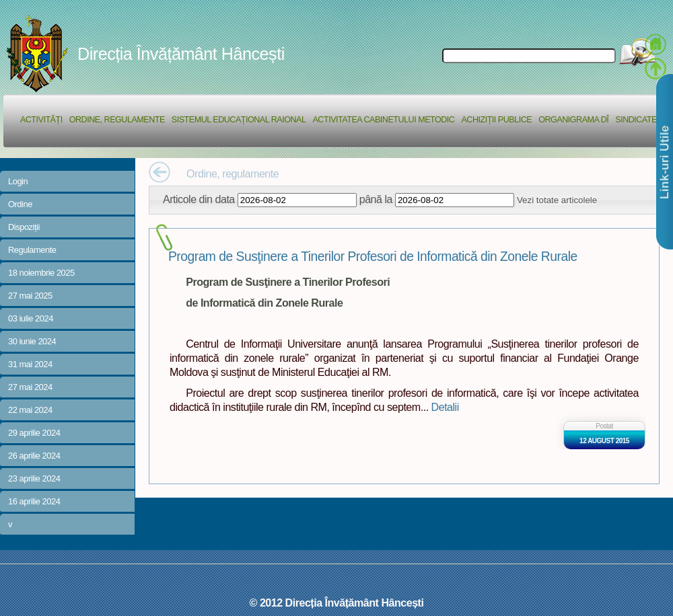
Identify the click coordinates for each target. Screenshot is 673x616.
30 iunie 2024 (32, 341)
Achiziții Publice (496, 120)
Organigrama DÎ (573, 120)
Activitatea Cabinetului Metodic (383, 120)
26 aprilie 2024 (34, 456)
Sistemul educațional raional (239, 120)
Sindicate (636, 120)
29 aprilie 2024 (34, 433)
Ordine (20, 204)
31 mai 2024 (30, 364)
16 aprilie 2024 (34, 501)
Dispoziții (24, 227)
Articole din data (199, 199)
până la (376, 199)
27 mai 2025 (30, 296)
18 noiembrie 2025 (41, 273)
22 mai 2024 (30, 410)
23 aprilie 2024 (34, 478)
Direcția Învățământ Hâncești (181, 54)
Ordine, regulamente (117, 120)
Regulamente (32, 250)
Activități (41, 120)
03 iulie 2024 (31, 318)
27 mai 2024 (30, 387)
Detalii (445, 407)
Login (18, 181)
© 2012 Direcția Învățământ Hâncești (337, 603)
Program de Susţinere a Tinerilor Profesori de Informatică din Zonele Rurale (373, 257)
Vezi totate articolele (557, 200)
